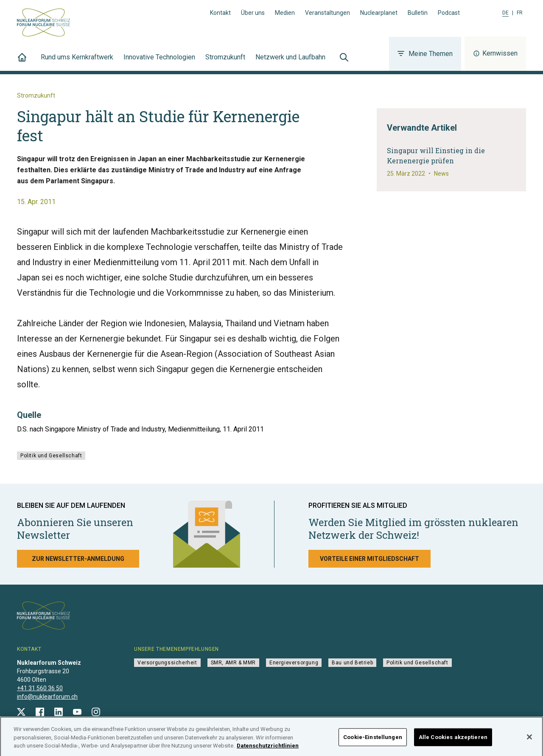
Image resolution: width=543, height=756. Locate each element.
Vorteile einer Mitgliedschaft (369, 559)
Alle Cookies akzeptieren (453, 743)
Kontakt (220, 13)
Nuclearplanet (379, 13)
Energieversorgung (294, 663)
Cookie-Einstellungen (373, 743)
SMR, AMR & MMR (233, 663)
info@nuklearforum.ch (47, 697)
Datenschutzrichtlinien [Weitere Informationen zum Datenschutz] (268, 751)
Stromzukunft (225, 62)
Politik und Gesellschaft (51, 456)
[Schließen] (529, 742)
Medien (285, 13)
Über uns (253, 13)
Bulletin (418, 13)
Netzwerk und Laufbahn (290, 62)
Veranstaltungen (327, 13)
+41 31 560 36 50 (40, 688)
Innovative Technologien (159, 62)
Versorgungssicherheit (167, 663)
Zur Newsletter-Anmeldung (78, 559)
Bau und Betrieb (352, 663)
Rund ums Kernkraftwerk (77, 62)
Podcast (449, 13)
